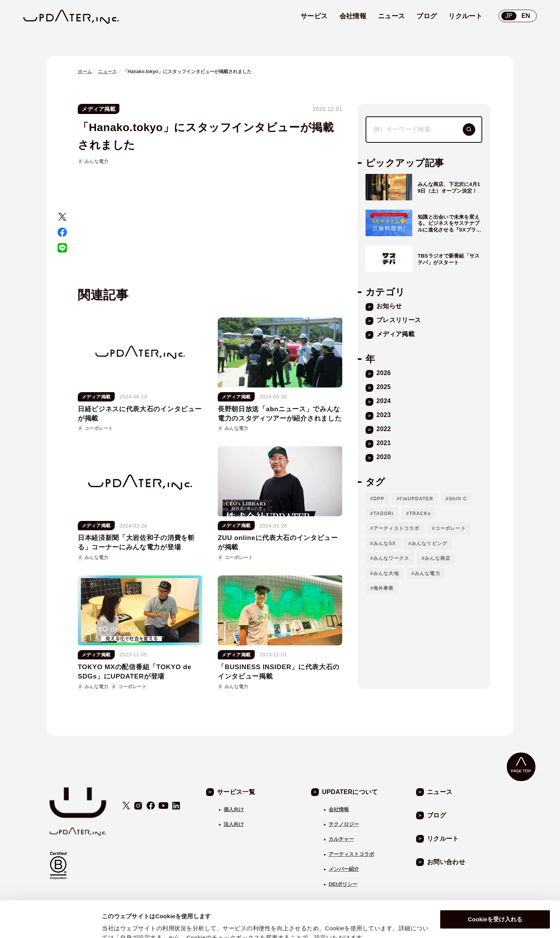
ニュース (107, 72)
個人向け (234, 809)
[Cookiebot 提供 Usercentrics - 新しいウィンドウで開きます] (50, 923)
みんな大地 (386, 573)
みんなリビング (429, 544)
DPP (379, 499)
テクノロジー (344, 824)
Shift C (458, 499)
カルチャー (341, 839)
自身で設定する (122, 923)
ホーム (85, 72)
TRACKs (420, 514)
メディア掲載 (99, 109)
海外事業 (384, 588)
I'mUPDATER (416, 499)
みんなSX (385, 544)
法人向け (234, 824)
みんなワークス (391, 558)
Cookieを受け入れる (495, 883)
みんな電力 (96, 161)
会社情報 (339, 809)
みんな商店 (437, 558)
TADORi (383, 514)
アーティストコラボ (396, 528)
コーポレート (451, 528)
